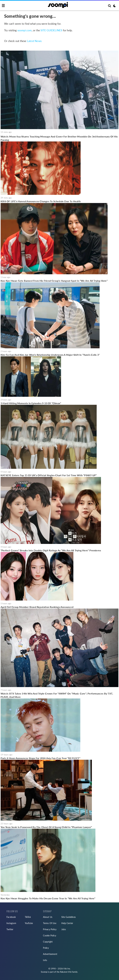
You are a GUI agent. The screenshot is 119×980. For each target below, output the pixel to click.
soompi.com (25, 30)
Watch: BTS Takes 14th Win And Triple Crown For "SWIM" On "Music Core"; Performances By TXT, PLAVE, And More (57, 695)
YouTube (29, 923)
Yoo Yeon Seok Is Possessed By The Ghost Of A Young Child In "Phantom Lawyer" (46, 827)
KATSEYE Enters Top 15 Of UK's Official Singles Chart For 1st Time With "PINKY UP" (49, 475)
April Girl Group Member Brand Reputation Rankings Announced (37, 607)
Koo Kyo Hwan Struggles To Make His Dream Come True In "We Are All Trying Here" (48, 898)
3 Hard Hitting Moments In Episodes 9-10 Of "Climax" (31, 403)
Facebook (11, 917)
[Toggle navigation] (3, 6)
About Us (48, 917)
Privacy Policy (50, 929)
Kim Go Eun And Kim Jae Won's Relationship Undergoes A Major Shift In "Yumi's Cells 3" (50, 355)
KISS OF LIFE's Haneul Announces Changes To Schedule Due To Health (41, 201)
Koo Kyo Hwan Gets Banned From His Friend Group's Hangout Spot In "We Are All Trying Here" (54, 281)
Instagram (11, 923)
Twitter (10, 929)
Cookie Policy (50, 935)
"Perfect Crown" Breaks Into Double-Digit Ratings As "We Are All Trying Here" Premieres (51, 550)
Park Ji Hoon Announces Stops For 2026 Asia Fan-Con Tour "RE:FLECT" (40, 758)
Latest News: (34, 41)
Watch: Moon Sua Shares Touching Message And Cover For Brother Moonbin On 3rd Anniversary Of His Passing (59, 138)
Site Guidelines (69, 917)
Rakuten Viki (66, 972)
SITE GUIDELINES (51, 30)
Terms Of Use (50, 923)
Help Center (67, 923)
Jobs (64, 929)
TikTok (28, 917)
